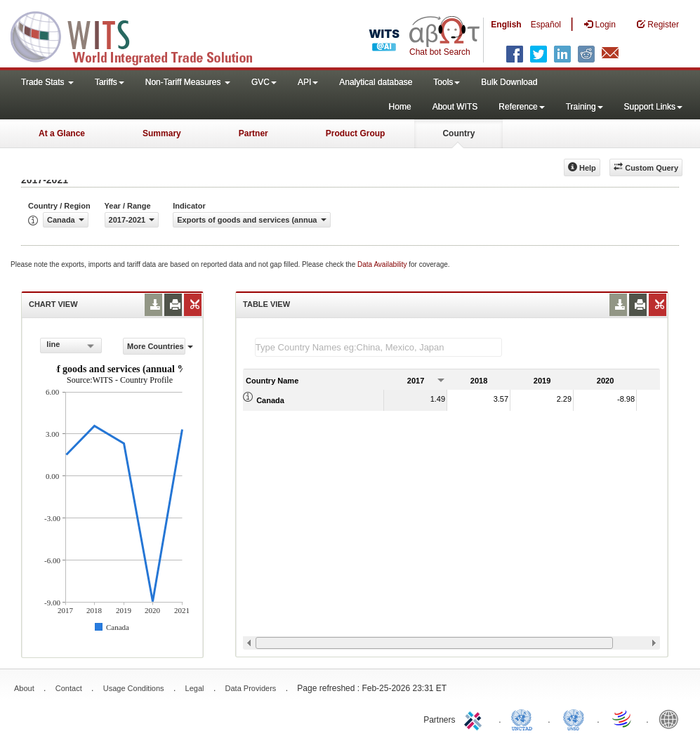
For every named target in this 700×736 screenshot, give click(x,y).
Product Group (356, 133)
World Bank (672, 718)
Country (458, 133)
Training (585, 107)
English (506, 25)
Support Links (653, 107)
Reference (521, 107)
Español (546, 25)
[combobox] (71, 346)
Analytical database (376, 82)
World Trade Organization (623, 718)
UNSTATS (574, 718)
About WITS (455, 107)
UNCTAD (524, 718)
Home (400, 107)
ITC (475, 718)
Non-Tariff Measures (188, 82)
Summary (162, 133)
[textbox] (378, 347)
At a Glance (62, 133)
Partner (253, 133)
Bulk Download (509, 82)
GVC (264, 82)
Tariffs (110, 82)
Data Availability (383, 264)
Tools (447, 82)
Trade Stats (47, 82)
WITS (140, 35)
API (308, 82)
